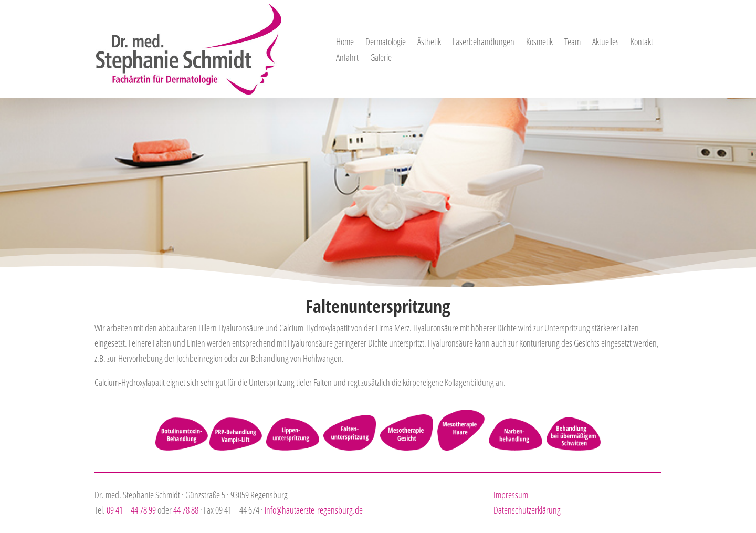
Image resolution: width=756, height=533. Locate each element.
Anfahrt (347, 59)
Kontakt (642, 43)
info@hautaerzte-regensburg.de (314, 510)
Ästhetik (429, 43)
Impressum (511, 495)
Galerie (381, 59)
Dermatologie (386, 43)
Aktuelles (606, 43)
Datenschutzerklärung (527, 510)
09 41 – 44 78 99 (131, 510)
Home (345, 43)
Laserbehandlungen (484, 43)
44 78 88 (186, 510)
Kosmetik (539, 43)
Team (573, 43)
